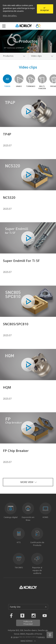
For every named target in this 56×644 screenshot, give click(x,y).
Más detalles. (10, 16)
